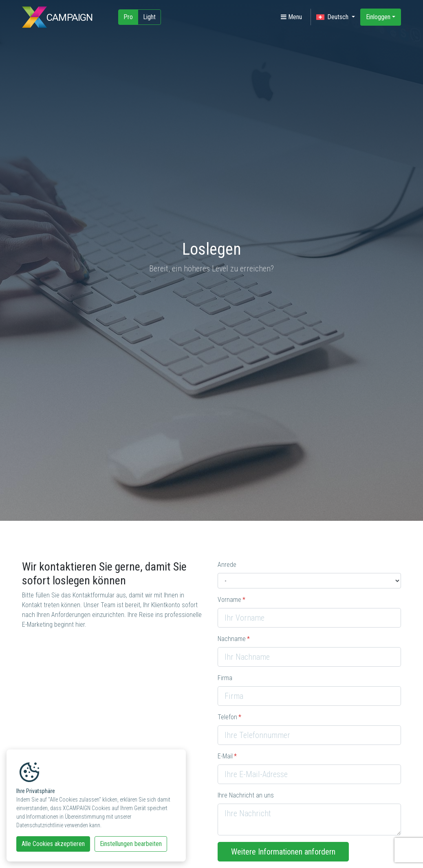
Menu (291, 17)
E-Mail (225, 756)
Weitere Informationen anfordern (283, 852)
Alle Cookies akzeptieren (53, 844)
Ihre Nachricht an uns (246, 795)
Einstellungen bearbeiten (131, 844)
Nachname (232, 639)
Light (149, 17)
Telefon (227, 717)
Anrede (227, 565)
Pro (128, 17)
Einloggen (378, 17)
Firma (225, 678)
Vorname (229, 600)
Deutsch (333, 17)
